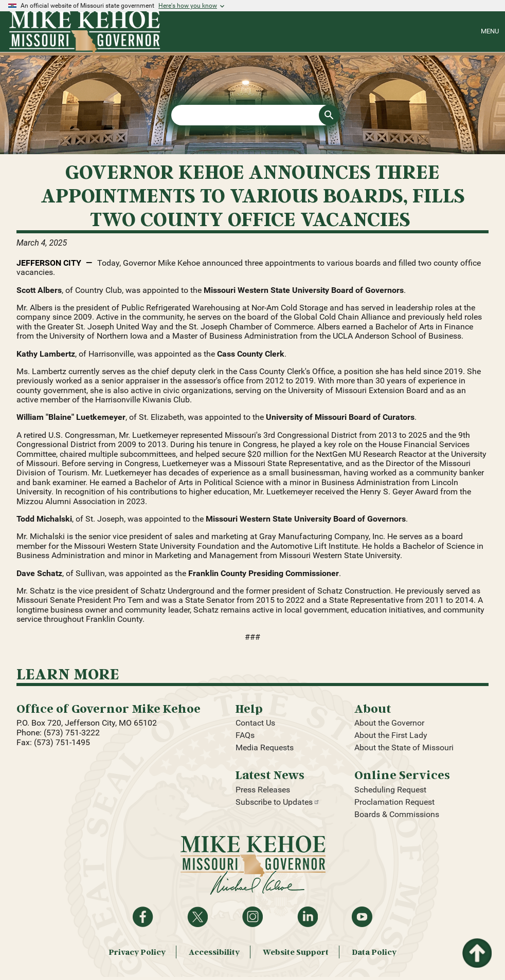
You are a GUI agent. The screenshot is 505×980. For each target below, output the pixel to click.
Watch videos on (362, 917)
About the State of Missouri (404, 747)
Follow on (197, 917)
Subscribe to (278, 802)
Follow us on (252, 917)
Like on (143, 917)
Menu (490, 31)
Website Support (296, 952)
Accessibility (214, 952)
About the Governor (389, 723)
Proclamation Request (394, 802)
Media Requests (265, 747)
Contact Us (255, 723)
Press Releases (263, 790)
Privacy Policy (137, 952)
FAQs (245, 735)
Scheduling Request (390, 790)
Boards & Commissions (397, 814)
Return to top (476, 944)
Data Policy (374, 952)
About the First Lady (391, 735)
